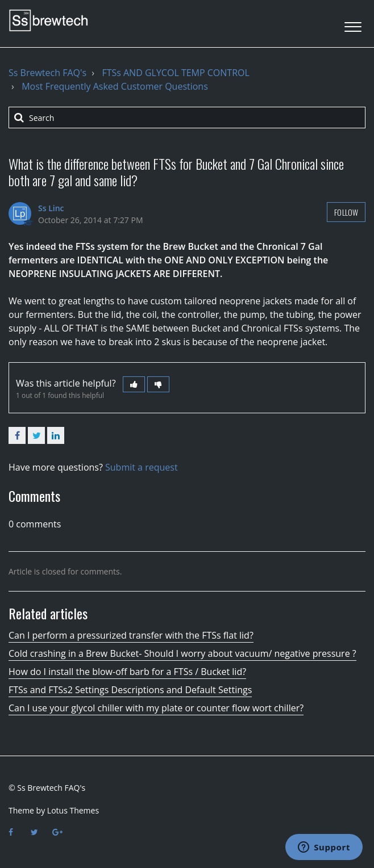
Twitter (36, 435)
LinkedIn (56, 435)
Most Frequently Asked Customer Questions (115, 86)
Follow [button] (346, 212)
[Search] (187, 118)
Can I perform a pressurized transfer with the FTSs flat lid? (131, 635)
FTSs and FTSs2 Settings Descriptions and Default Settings (130, 690)
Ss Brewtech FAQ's (47, 73)
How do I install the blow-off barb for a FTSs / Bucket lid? (127, 672)
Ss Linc (51, 208)
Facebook (17, 435)
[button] (353, 24)
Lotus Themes (73, 810)
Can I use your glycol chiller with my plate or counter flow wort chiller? (156, 708)
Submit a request (142, 467)
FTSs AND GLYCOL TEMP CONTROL (175, 73)
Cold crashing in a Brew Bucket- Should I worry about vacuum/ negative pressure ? (182, 653)
